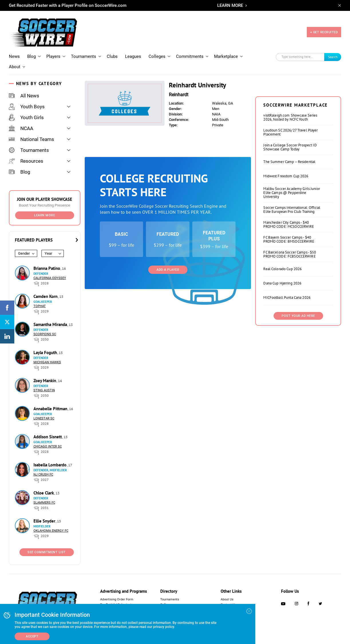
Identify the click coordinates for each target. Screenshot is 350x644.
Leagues (133, 56)
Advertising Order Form (117, 599)
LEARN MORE (230, 5)
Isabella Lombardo (51, 465)
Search (333, 57)
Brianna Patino (47, 268)
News (14, 56)
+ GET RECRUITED (324, 32)
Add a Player (168, 270)
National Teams (31, 139)
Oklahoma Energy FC (51, 531)
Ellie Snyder (45, 521)
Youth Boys (27, 107)
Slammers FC (44, 503)
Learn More (45, 215)
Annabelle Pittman (51, 409)
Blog (31, 56)
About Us (227, 599)
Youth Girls (26, 117)
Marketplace (226, 56)
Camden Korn (46, 296)
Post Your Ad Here (298, 316)
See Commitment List (47, 552)
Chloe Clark (44, 493)
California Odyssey (50, 278)
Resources (26, 161)
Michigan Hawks (47, 362)
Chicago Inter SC (48, 446)
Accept (32, 636)
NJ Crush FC (43, 475)
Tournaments (84, 56)
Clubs (112, 56)
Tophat (40, 306)
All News (24, 96)
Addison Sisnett (48, 437)
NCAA (21, 128)
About (15, 67)
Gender (24, 253)
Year (48, 253)
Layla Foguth (46, 353)
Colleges (157, 56)
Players (53, 56)
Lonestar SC (44, 418)
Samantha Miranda (51, 324)
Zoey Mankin (45, 381)
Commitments (190, 56)
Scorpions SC (45, 334)
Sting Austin (44, 390)
